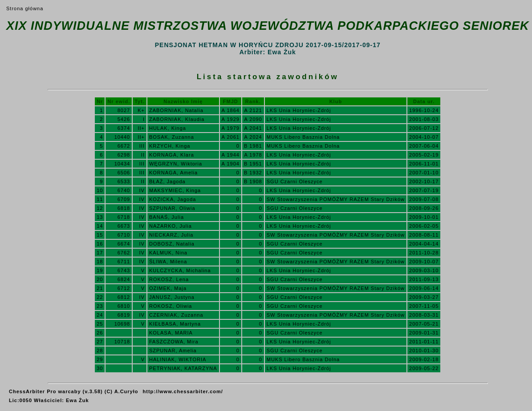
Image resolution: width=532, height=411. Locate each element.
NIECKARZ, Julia (171, 235)
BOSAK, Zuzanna (172, 137)
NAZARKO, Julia (171, 226)
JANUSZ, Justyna (172, 297)
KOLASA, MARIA (171, 333)
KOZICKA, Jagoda (173, 199)
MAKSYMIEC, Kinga (175, 190)
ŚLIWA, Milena (168, 262)
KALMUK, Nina (168, 253)
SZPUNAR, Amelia (173, 351)
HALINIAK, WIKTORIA (178, 359)
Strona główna (25, 8)
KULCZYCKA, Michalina (180, 270)
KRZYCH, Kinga (170, 146)
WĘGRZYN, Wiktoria (176, 164)
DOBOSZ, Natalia (172, 244)
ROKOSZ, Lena (169, 279)
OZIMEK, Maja (168, 288)
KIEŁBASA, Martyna (175, 324)
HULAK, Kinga (168, 128)
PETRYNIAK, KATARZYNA (183, 368)
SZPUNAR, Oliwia (172, 208)
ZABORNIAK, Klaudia (177, 119)
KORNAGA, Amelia (173, 173)
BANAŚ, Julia (167, 217)
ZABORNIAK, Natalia (176, 110)
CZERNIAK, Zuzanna (176, 315)
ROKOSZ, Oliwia (171, 306)
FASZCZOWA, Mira (174, 342)
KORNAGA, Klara (172, 155)
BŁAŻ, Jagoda (167, 181)
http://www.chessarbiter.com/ (183, 391)
